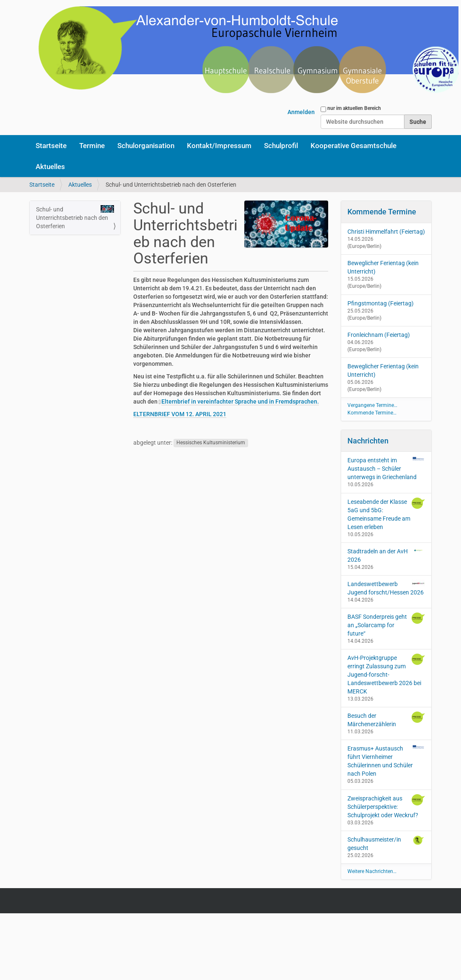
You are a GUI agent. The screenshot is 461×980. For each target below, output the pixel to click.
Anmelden (301, 112)
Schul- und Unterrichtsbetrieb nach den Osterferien (75, 217)
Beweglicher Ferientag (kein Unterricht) (383, 267)
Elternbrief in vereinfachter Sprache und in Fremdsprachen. (240, 401)
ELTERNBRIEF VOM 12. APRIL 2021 (180, 414)
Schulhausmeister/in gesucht (386, 843)
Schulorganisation (146, 146)
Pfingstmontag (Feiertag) (381, 303)
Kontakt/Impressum (219, 146)
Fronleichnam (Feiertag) (379, 335)
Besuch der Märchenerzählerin (386, 719)
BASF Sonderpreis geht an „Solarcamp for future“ (386, 625)
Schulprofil (281, 146)
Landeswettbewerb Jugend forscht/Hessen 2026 (386, 588)
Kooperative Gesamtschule (354, 146)
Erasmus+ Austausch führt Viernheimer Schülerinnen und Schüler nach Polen (386, 761)
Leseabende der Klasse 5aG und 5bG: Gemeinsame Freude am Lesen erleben (386, 514)
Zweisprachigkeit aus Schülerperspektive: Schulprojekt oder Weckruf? (386, 806)
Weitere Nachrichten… (372, 871)
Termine (92, 146)
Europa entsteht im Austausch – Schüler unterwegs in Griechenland (386, 468)
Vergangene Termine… (372, 405)
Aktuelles (50, 167)
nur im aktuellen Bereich (354, 108)
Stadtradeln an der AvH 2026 (386, 555)
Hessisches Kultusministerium (211, 443)
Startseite (51, 146)
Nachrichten (368, 441)
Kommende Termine (382, 212)
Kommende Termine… (372, 413)
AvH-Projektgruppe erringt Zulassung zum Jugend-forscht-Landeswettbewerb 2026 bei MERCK (386, 674)
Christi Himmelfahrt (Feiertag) (386, 232)
